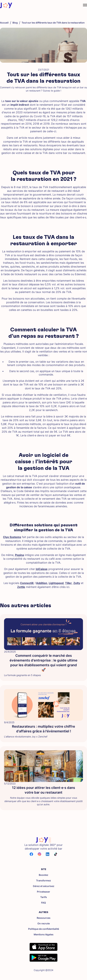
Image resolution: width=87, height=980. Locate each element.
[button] (82, 5)
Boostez (43, 875)
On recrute (44, 924)
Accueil (4, 23)
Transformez (43, 881)
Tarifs (44, 897)
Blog (15, 23)
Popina (19, 555)
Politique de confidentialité (44, 929)
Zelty (77, 583)
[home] (6, 5)
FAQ (43, 903)
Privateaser (43, 892)
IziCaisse (42, 569)
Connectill (27, 583)
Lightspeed (56, 583)
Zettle (21, 587)
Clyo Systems (12, 537)
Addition (42, 583)
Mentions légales (44, 935)
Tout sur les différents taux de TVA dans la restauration (53, 23)
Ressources (44, 918)
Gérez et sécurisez (44, 886)
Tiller (68, 583)
